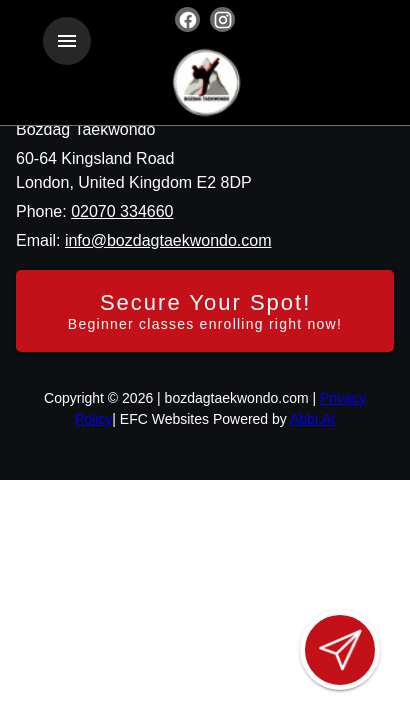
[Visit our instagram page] (222, 19)
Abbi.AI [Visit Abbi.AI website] (312, 419)
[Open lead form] (340, 650)
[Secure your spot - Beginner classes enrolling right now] (205, 311)
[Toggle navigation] (67, 41)
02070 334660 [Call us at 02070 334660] (122, 211)
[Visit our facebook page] (187, 19)
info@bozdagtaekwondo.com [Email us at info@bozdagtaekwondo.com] (168, 240)
